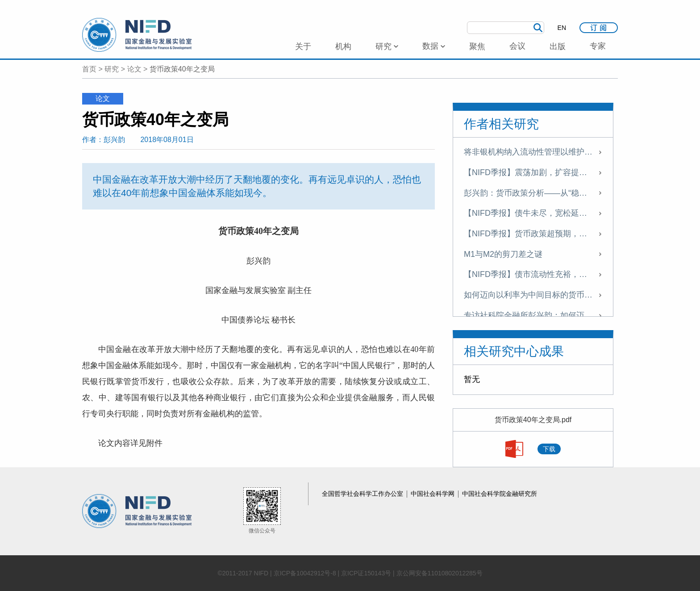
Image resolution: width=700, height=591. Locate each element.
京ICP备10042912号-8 (305, 573)
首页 (89, 69)
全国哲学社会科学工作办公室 (363, 494)
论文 (134, 69)
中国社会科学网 (433, 494)
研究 (112, 69)
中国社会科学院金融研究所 (500, 494)
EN (562, 28)
